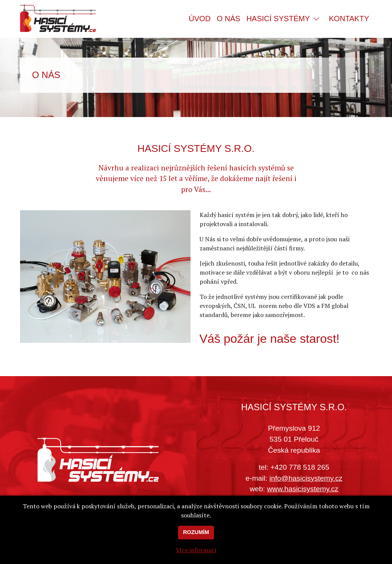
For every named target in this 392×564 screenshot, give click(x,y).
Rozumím (196, 537)
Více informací (196, 555)
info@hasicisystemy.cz (306, 478)
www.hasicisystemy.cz (303, 489)
